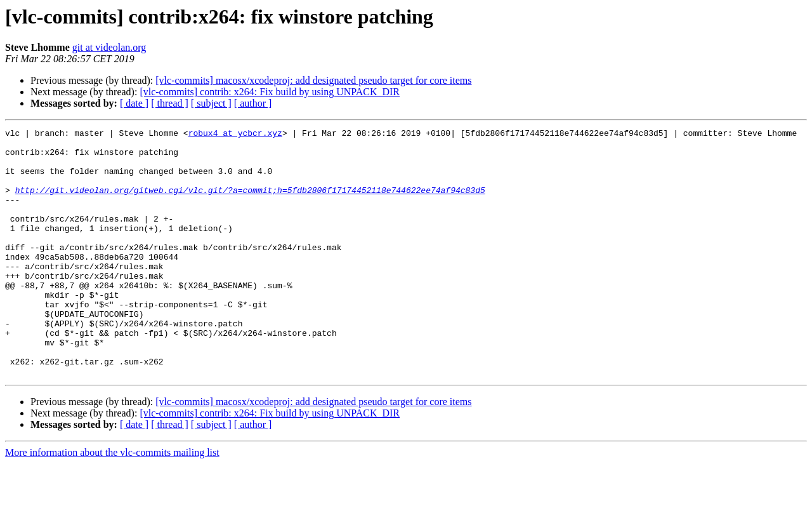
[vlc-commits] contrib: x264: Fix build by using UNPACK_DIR (270, 92)
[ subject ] (211, 103)
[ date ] (134, 103)
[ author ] (253, 103)
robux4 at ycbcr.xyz (235, 135)
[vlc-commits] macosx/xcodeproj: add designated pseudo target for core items (313, 80)
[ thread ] (170, 103)
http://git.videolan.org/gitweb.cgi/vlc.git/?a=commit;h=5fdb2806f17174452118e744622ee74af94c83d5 (250, 203)
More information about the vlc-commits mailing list (112, 502)
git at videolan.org (109, 47)
